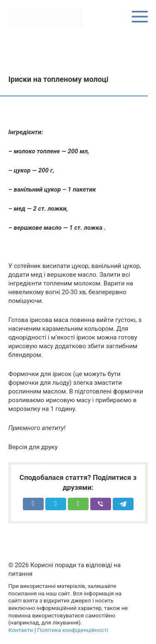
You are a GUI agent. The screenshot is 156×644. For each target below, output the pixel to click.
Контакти (21, 630)
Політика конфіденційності (73, 630)
